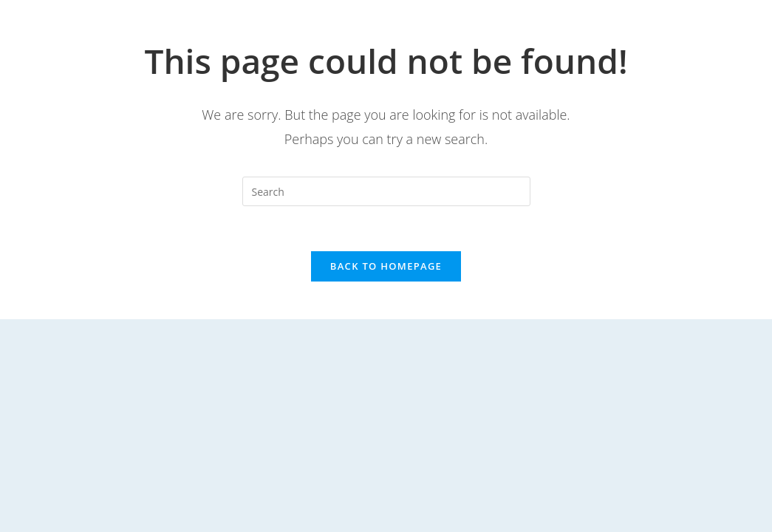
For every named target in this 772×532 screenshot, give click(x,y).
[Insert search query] (386, 191)
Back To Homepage (386, 266)
